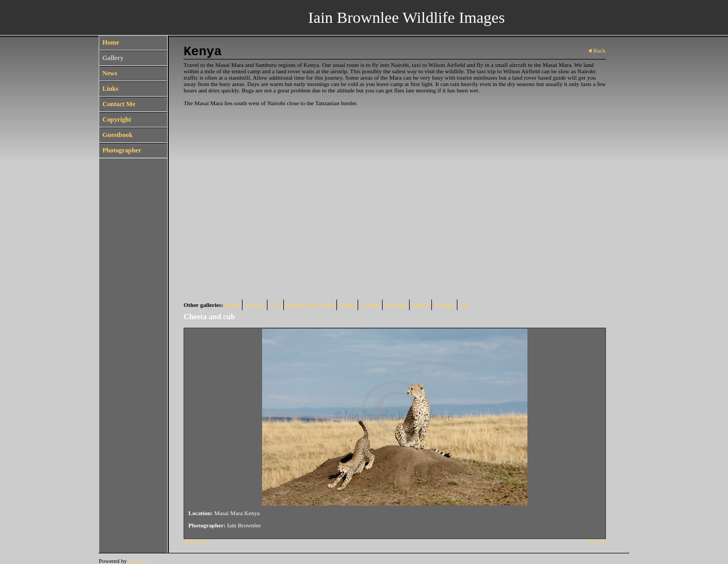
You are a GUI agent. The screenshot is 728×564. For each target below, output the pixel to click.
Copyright (117, 119)
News (110, 73)
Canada (370, 305)
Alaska (421, 305)
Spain (233, 305)
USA (275, 305)
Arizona (444, 305)
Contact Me (119, 104)
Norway (255, 305)
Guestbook (118, 135)
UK (464, 305)
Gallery (113, 58)
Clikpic (137, 561)
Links (110, 89)
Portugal (396, 305)
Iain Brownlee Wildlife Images (407, 17)
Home (111, 42)
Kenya (347, 305)
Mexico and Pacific (310, 305)
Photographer (122, 150)
